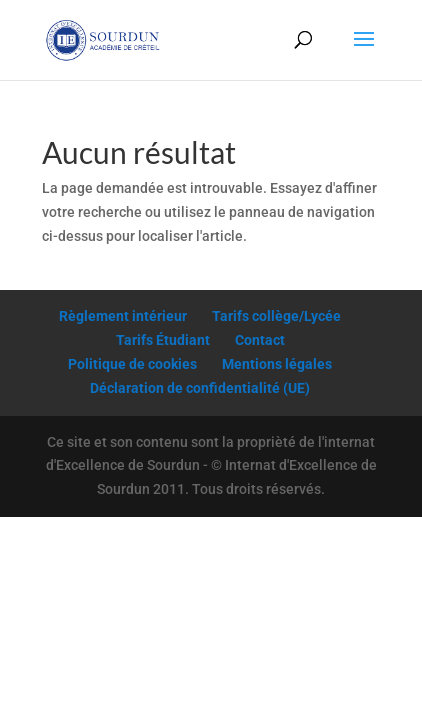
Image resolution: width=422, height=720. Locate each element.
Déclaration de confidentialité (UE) (200, 388)
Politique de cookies (132, 364)
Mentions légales (277, 364)
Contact (260, 340)
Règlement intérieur (123, 316)
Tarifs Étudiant (163, 340)
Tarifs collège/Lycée (276, 316)
